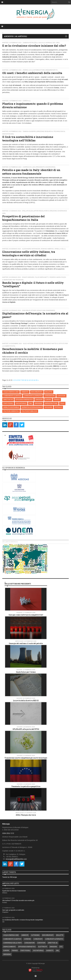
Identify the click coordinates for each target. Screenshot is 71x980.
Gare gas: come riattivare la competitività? (26, 615)
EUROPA (48, 400)
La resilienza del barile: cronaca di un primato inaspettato (23, 920)
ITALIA (62, 403)
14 (34, 380)
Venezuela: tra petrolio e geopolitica (26, 786)
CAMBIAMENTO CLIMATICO (12, 396)
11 (28, 380)
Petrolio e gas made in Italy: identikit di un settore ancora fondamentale (31, 172)
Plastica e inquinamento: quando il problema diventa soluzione (33, 105)
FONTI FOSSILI (8, 403)
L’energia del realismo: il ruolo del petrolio (26, 643)
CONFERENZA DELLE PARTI (13, 943)
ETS (61, 947)
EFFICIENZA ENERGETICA (24, 400)
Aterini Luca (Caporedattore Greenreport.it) (40, 70)
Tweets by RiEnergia (10, 877)
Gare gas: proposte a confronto (13, 910)
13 (32, 380)
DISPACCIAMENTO (9, 947)
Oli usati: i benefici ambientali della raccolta (32, 73)
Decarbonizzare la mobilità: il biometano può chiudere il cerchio (33, 351)
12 (30, 380)
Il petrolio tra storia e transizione (14, 891)
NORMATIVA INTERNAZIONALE (32, 407)
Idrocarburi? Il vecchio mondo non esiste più (18, 900)
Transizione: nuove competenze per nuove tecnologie (26, 758)
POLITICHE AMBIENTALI (11, 411)
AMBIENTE (25, 392)
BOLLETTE (49, 392)
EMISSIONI (39, 400)
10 (25, 380)
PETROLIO (58, 407)
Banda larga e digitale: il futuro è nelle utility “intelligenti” (33, 284)
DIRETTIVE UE (8, 400)
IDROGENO (39, 403)
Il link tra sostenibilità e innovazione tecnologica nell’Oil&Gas (28, 139)
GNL (31, 403)
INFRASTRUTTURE (51, 403)
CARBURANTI (38, 939)
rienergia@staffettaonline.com (16, 859)
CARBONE (27, 939)
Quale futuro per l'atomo (26, 672)
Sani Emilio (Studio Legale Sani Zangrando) (38, 310)
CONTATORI (61, 396)
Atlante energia (10, 542)
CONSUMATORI (50, 396)
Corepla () (27, 101)
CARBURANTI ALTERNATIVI (33, 396)
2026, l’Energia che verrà (26, 815)
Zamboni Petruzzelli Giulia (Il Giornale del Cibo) (41, 43)
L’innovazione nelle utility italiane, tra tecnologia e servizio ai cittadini (29, 253)
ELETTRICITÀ (43, 947)
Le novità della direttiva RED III (26, 701)
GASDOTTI (50, 951)
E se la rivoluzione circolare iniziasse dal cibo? (34, 46)
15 (37, 380)
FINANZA (57, 400)
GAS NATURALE (21, 403)
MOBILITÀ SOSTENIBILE (11, 407)
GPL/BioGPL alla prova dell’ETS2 (26, 729)
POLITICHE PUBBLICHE (29, 411)
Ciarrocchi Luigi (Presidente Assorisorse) (39, 167)
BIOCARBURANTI (37, 392)
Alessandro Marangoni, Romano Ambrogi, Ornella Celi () (44, 249)
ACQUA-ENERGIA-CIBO (11, 392)
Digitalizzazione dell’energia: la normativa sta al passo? (35, 315)
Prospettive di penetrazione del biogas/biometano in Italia (23, 218)
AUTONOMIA (35, 935)
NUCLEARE (48, 407)
